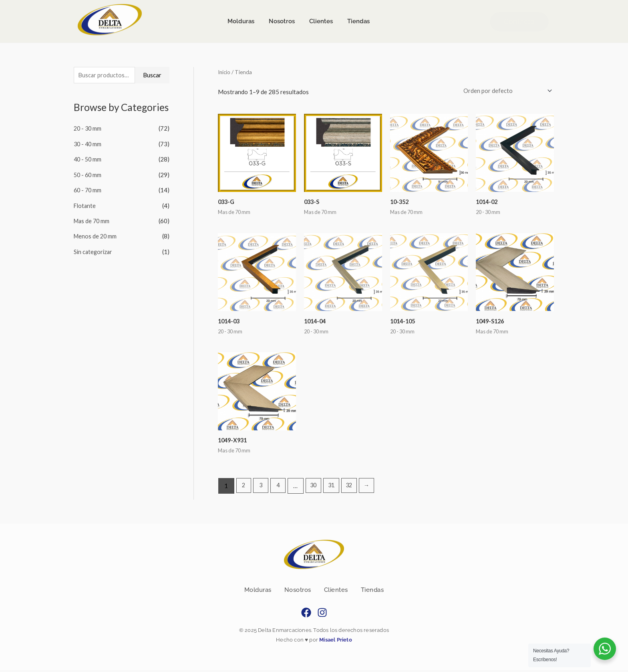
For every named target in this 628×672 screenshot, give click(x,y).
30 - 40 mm (88, 144)
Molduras (258, 592)
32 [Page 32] (354, 487)
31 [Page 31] (335, 487)
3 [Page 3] (262, 487)
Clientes (336, 592)
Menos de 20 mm (96, 235)
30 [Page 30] (316, 487)
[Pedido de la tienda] (505, 91)
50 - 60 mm (88, 175)
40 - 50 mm (88, 159)
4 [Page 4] (280, 487)
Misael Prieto (335, 642)
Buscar (152, 75)
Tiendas (372, 592)
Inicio (225, 72)
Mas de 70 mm (93, 220)
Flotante (85, 205)
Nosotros (298, 592)
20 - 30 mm (88, 129)
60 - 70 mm (88, 190)
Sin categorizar (94, 250)
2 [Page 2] (244, 487)
